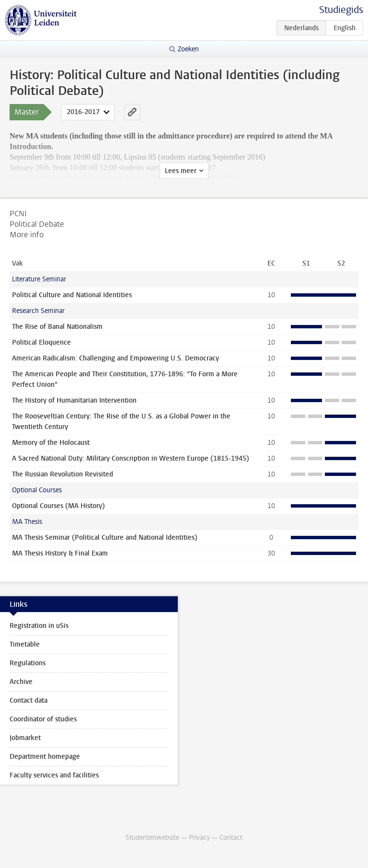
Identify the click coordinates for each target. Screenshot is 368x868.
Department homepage (45, 757)
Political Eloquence (41, 342)
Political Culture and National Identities (72, 295)
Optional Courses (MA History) (58, 506)
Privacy (199, 838)
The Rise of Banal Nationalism (57, 327)
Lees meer (181, 171)
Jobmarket (25, 738)
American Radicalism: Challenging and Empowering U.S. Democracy (115, 358)
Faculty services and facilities (54, 775)
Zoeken (188, 49)
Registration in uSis (39, 626)
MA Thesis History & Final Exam (60, 553)
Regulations (28, 663)
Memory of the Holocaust (51, 443)
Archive (21, 682)
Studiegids (341, 10)
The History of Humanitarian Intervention (74, 400)
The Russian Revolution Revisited (63, 474)
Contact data (29, 700)
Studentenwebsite (152, 838)
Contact (231, 838)
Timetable (25, 644)
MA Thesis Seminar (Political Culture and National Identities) (105, 538)
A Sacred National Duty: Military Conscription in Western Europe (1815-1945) (131, 458)
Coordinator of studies (43, 719)
